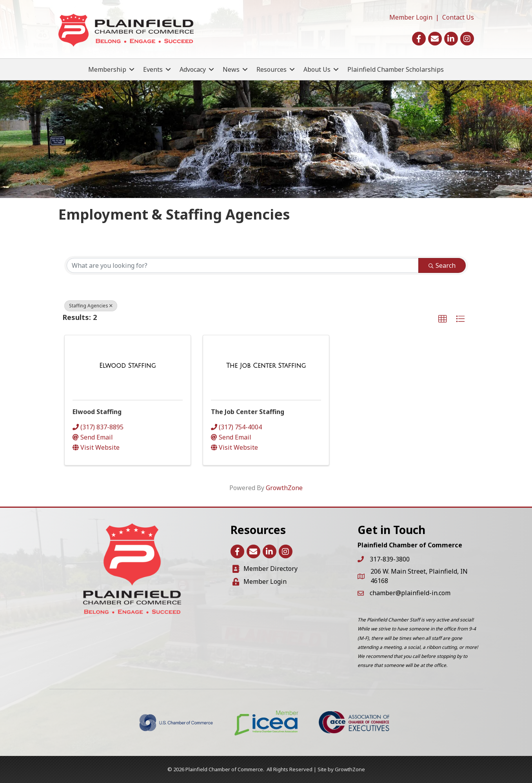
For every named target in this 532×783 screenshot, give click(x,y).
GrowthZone (284, 488)
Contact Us (458, 17)
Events (153, 69)
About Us (317, 69)
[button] (443, 319)
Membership (107, 69)
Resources (271, 69)
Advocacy (193, 69)
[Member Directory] (265, 569)
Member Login (411, 17)
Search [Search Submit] (442, 265)
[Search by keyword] (243, 265)
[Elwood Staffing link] (127, 366)
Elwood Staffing (97, 412)
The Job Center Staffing (248, 412)
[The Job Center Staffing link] (266, 366)
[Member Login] (260, 582)
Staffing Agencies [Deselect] (91, 306)
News (231, 69)
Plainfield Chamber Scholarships (396, 69)
